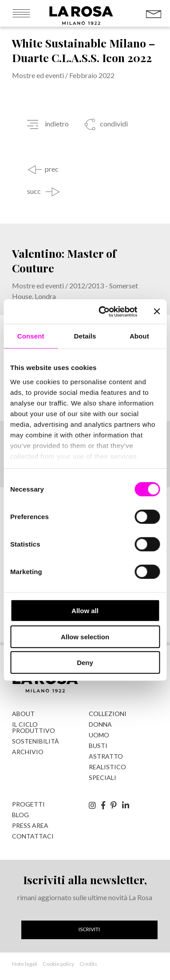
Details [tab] (85, 336)
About (23, 714)
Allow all (85, 611)
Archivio (28, 752)
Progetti (28, 804)
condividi (113, 124)
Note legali (25, 964)
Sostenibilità (36, 741)
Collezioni (108, 714)
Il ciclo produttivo (34, 727)
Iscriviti (89, 929)
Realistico (107, 767)
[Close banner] (157, 311)
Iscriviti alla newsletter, (85, 880)
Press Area (30, 825)
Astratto (106, 756)
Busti (98, 746)
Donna (100, 724)
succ (34, 191)
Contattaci (33, 836)
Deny (85, 663)
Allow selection (85, 636)
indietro (57, 124)
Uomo (99, 735)
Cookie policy (58, 964)
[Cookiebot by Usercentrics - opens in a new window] (102, 311)
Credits (88, 964)
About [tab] (139, 336)
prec (52, 169)
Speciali (103, 777)
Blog (20, 815)
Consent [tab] (31, 336)
